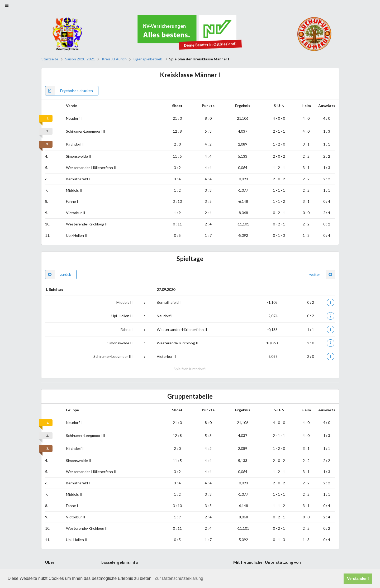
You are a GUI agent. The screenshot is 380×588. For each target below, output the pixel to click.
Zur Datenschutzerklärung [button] (179, 578)
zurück (58, 274)
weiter (322, 274)
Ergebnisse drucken (69, 91)
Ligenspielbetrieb (148, 59)
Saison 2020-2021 (80, 59)
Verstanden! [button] (358, 579)
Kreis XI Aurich (114, 59)
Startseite (50, 59)
